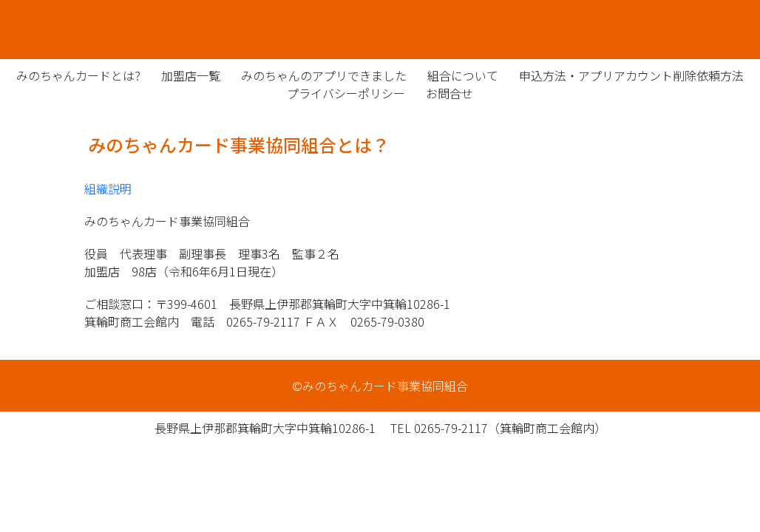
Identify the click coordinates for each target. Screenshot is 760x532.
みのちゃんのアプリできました (324, 75)
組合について (463, 75)
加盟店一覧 (191, 75)
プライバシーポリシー (346, 93)
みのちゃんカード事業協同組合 (380, 30)
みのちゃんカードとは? (78, 75)
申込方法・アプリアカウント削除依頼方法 (631, 75)
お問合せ (449, 93)
